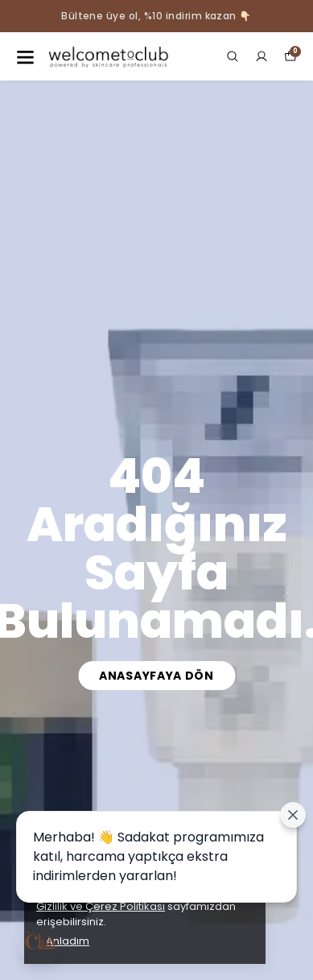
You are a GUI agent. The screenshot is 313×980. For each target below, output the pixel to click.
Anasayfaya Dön (156, 676)
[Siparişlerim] (262, 56)
